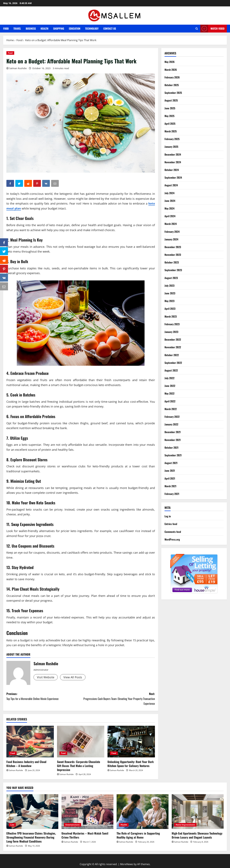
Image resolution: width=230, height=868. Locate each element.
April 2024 (170, 216)
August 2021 (171, 463)
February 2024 (172, 232)
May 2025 (169, 116)
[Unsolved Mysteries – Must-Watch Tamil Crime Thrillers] (87, 812)
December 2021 (173, 432)
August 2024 (171, 185)
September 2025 (173, 93)
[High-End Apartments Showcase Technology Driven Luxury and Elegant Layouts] (198, 812)
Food (6, 28)
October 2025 (172, 85)
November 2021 (173, 440)
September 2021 (173, 455)
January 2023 (171, 332)
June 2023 (170, 293)
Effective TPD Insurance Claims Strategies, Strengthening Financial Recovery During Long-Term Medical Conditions (31, 837)
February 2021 (172, 494)
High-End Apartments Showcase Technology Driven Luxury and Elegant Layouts (197, 835)
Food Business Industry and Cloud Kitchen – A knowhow (26, 764)
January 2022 (171, 424)
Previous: (44, 696)
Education (75, 28)
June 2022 (170, 386)
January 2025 (171, 147)
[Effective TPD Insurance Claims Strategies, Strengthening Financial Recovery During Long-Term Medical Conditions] (32, 812)
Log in (168, 516)
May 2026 (170, 62)
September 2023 (173, 270)
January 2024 (171, 239)
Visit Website (46, 677)
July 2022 (169, 378)
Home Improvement (185, 825)
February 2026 (172, 77)
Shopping (59, 28)
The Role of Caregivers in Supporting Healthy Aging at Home (138, 835)
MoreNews (127, 864)
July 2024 (169, 193)
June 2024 (170, 201)
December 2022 (173, 339)
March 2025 (171, 131)
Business (31, 28)
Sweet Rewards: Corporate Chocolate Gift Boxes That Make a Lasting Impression (79, 766)
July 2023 (169, 286)
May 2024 (169, 208)
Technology (92, 28)
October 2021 (171, 448)
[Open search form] (197, 29)
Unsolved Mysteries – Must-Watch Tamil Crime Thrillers (85, 835)
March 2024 (171, 224)
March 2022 (171, 409)
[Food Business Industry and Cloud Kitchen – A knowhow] (30, 742)
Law (12, 825)
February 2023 (172, 324)
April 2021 (170, 478)
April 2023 (170, 309)
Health (44, 28)
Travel (17, 28)
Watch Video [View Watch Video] (212, 29)
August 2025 (171, 100)
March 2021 (170, 486)
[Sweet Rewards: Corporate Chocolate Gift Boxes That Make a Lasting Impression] (81, 742)
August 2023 (171, 278)
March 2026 (171, 70)
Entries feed (171, 524)
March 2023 (171, 316)
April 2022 (170, 401)
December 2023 (173, 247)
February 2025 (172, 139)
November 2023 (173, 255)
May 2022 (169, 393)
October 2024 (172, 170)
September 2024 (173, 178)
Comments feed (173, 532)
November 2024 (173, 162)
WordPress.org (172, 539)
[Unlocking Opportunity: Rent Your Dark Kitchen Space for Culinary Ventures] (131, 742)
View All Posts (73, 677)
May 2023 (169, 301)
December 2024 (173, 154)
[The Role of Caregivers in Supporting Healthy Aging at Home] (143, 812)
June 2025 (170, 108)
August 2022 (171, 370)
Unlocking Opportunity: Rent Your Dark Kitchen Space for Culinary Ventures (131, 764)
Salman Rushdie (18, 68)
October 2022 (172, 355)
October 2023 (172, 262)
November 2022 (173, 347)
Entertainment (73, 825)
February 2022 (172, 417)
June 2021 (170, 471)
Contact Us (110, 28)
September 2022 (173, 363)
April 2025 (170, 124)
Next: (118, 699)
